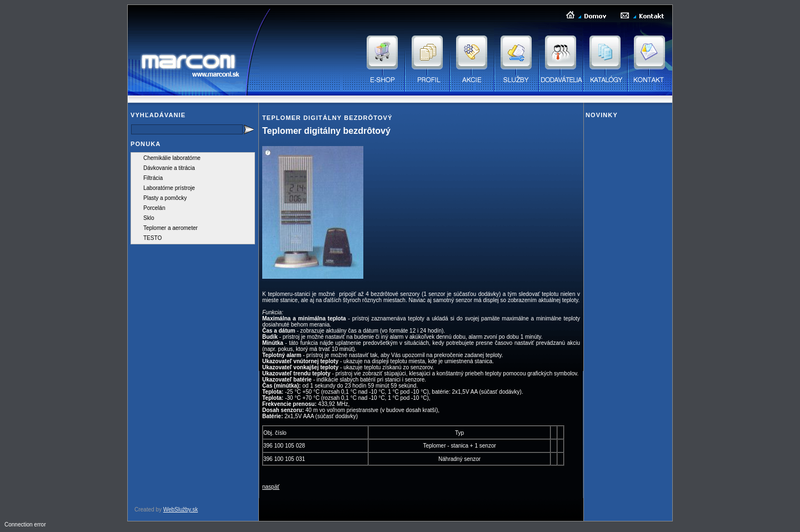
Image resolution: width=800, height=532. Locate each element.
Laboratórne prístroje (169, 188)
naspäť (271, 487)
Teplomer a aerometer (171, 228)
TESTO (152, 238)
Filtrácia (153, 178)
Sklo (149, 218)
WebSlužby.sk (181, 510)
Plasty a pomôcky (165, 198)
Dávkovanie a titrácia (169, 168)
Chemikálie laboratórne (172, 158)
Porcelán (154, 208)
